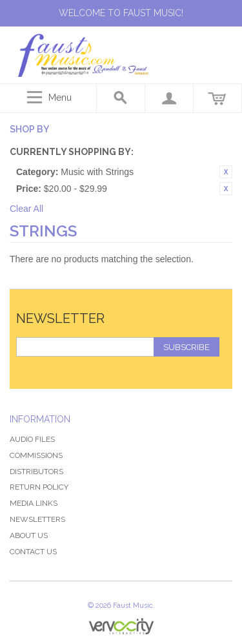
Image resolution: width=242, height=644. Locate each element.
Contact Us (33, 552)
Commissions (36, 455)
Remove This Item (226, 172)
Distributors (36, 472)
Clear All (26, 209)
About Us (29, 535)
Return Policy (39, 487)
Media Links (34, 503)
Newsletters (37, 519)
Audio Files (32, 439)
